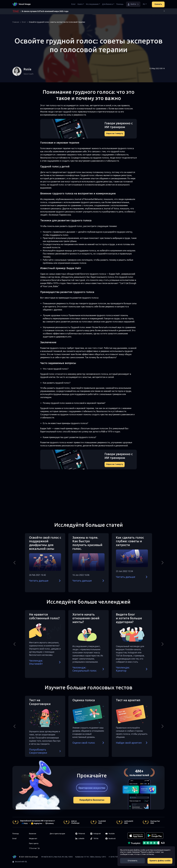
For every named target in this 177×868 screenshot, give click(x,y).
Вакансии (33, 834)
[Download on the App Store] (136, 836)
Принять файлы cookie (160, 861)
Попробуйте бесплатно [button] (92, 800)
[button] (133, 4)
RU (144, 4)
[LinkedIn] (81, 839)
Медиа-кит (33, 839)
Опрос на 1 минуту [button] (115, 133)
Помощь (120, 4)
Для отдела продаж (57, 834)
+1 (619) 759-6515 (115, 857)
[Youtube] (111, 834)
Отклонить (133, 861)
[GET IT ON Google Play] (155, 836)
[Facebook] (111, 839)
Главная (16, 22)
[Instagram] (96, 834)
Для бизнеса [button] (107, 4)
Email (14, 839)
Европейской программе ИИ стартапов (36, 821)
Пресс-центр (34, 843)
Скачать (158, 4)
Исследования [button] (92, 4)
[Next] (164, 11)
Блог (73, 4)
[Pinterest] (81, 834)
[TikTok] (96, 839)
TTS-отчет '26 (34, 848)
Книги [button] (80, 4)
